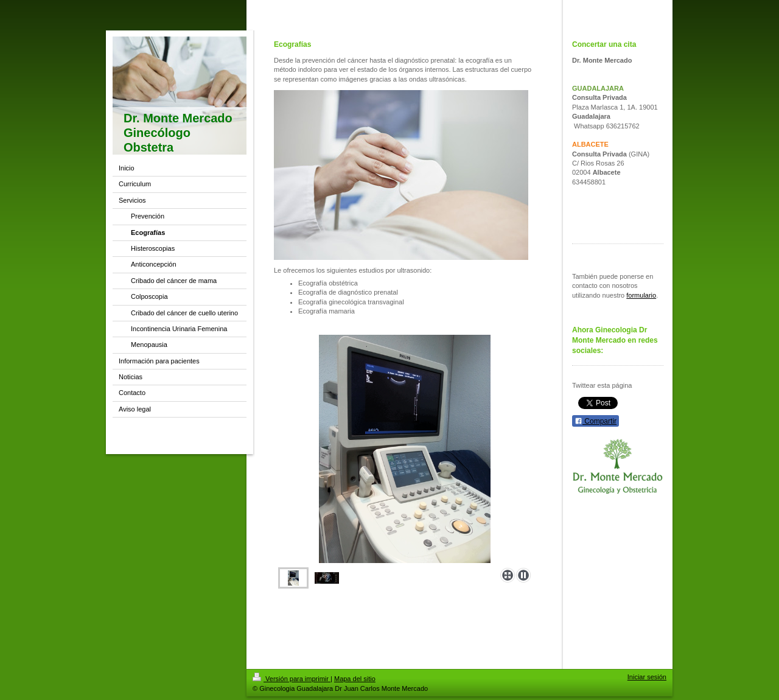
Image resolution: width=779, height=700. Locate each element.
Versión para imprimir (292, 679)
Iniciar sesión (647, 677)
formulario (641, 295)
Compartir (596, 421)
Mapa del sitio (355, 679)
